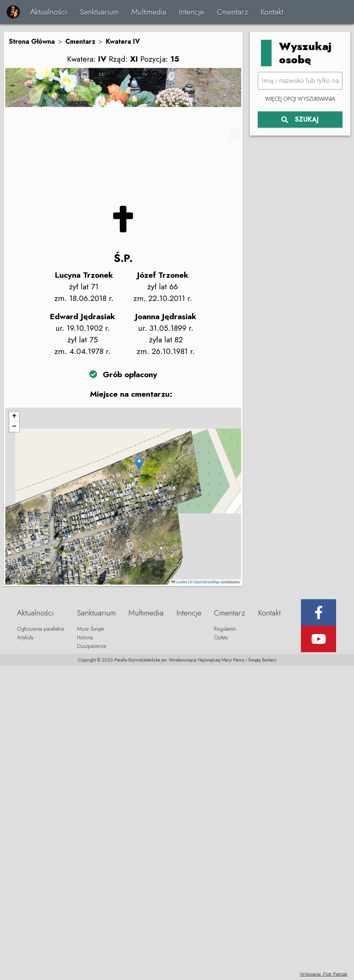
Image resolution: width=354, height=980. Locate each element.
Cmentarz (233, 12)
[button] (139, 463)
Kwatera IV (123, 42)
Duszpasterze (92, 646)
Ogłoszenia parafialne (41, 629)
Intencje (192, 12)
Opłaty (221, 637)
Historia (85, 637)
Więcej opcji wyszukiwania (300, 99)
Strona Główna (32, 42)
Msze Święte (91, 629)
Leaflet (179, 582)
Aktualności (49, 12)
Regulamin (225, 629)
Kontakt (272, 12)
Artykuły (25, 637)
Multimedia (149, 12)
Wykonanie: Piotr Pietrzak (324, 974)
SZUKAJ (300, 119)
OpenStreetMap (207, 582)
